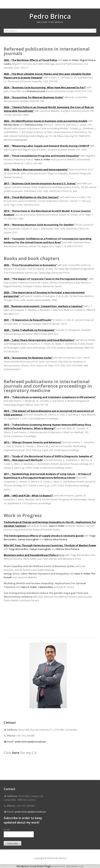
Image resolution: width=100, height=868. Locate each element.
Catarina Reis (46, 587)
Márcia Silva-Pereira (56, 539)
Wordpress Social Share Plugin (34, 866)
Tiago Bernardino (19, 549)
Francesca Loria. (36, 91)
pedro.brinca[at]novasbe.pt (30, 742)
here (16, 753)
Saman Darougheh (28, 539)
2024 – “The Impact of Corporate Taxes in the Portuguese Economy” (46, 279)
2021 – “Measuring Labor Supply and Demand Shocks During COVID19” (47, 146)
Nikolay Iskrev (12, 125)
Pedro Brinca (50, 16)
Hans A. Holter (71, 60)
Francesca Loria (34, 125)
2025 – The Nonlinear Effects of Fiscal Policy (30, 60)
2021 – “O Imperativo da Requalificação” (28, 320)
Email (8, 830)
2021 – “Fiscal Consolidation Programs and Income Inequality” (42, 156)
